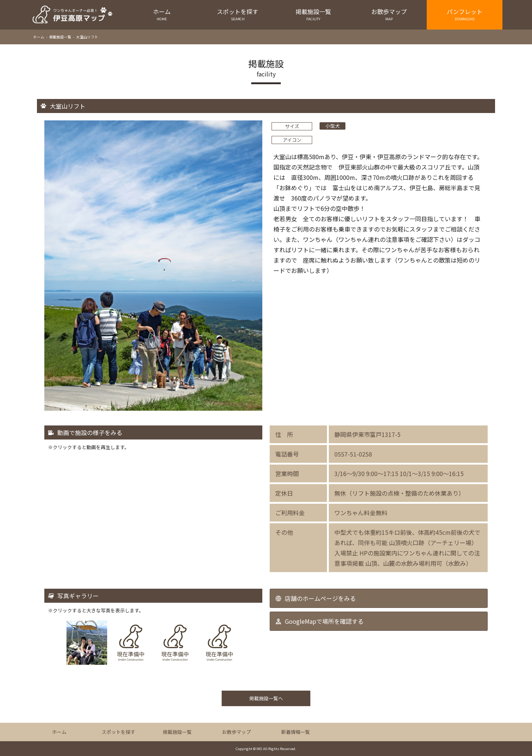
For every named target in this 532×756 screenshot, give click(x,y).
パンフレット (465, 14)
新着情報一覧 (296, 732)
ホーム (162, 14)
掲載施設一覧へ (266, 698)
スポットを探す (238, 14)
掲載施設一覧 (313, 14)
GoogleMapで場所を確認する (324, 621)
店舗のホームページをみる (320, 598)
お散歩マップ (389, 14)
